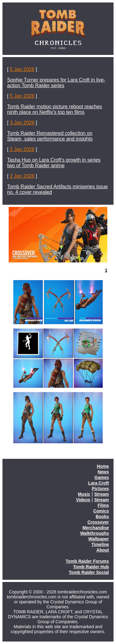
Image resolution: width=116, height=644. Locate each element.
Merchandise (96, 528)
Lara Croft (99, 483)
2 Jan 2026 (22, 149)
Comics (101, 511)
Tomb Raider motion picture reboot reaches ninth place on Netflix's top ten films (55, 109)
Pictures (100, 489)
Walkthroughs (95, 533)
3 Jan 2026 (22, 123)
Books (102, 517)
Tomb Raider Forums (87, 561)
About (103, 550)
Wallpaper (99, 539)
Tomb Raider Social (89, 572)
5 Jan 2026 (22, 69)
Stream (102, 494)
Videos (83, 500)
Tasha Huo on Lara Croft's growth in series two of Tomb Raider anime (54, 163)
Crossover (98, 522)
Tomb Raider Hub (91, 567)
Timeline (100, 544)
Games (102, 477)
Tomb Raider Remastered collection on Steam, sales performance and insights (50, 136)
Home (103, 466)
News (103, 472)
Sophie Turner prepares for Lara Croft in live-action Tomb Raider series (56, 83)
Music (84, 494)
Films (103, 505)
